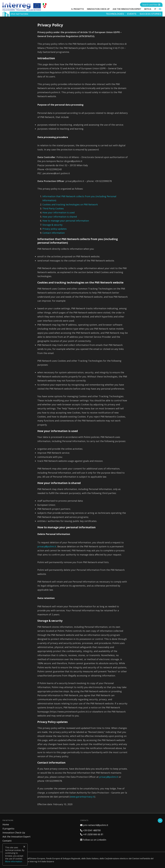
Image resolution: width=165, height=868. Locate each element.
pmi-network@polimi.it (94, 825)
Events (132, 14)
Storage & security (52, 225)
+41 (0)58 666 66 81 (92, 834)
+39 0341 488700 (90, 830)
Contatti (7, 841)
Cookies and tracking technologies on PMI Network (70, 204)
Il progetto (78, 9)
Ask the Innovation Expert (127, 9)
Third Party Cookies (53, 208)
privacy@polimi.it (47, 546)
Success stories (150, 14)
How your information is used (58, 212)
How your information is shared (60, 217)
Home (6, 824)
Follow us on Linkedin (93, 840)
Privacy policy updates (55, 229)
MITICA (148, 9)
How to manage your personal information (66, 221)
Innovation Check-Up (98, 9)
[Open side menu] (151, 5)
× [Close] (24, 847)
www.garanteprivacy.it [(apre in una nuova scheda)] (82, 797)
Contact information (54, 233)
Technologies (115, 14)
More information (14, 861)
